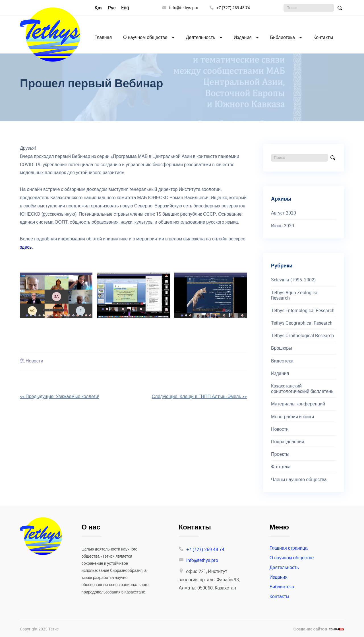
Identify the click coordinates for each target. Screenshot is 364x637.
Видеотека (282, 361)
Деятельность (201, 37)
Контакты (323, 37)
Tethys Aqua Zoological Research (295, 295)
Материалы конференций (298, 404)
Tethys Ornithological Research (302, 336)
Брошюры (282, 348)
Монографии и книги (292, 417)
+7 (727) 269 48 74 (230, 8)
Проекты (280, 454)
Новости (34, 361)
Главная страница (289, 548)
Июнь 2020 (283, 226)
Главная (103, 37)
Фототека (281, 467)
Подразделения (288, 442)
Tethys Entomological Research (303, 311)
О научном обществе (145, 37)
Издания (243, 37)
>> (199, 396)
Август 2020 (284, 213)
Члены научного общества (299, 480)
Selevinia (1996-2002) (293, 280)
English (129, 8)
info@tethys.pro (180, 8)
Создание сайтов (310, 629)
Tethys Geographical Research (302, 323)
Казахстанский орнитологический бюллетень (302, 389)
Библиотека (283, 37)
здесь (26, 247)
